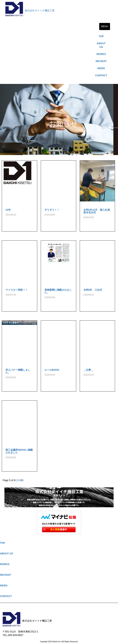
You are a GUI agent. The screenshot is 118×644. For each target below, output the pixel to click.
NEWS (101, 68)
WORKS (101, 54)
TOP (101, 36)
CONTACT (101, 75)
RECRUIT (101, 61)
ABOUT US (101, 45)
